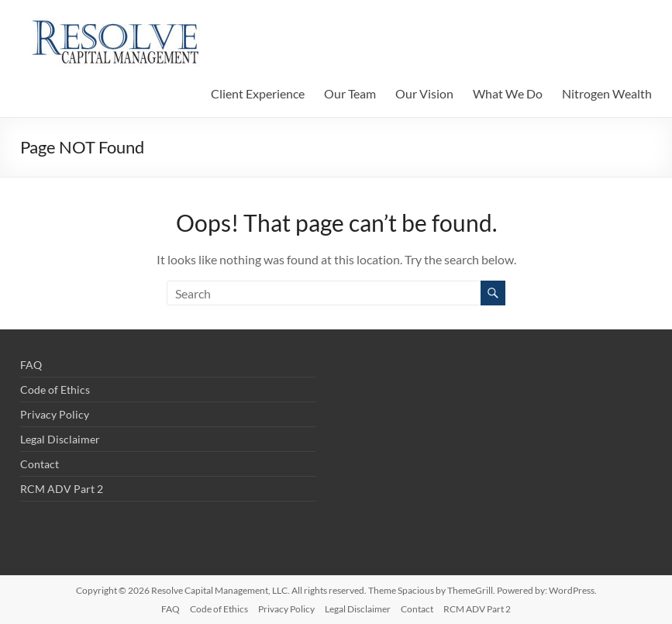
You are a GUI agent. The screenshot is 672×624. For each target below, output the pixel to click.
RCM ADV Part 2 (62, 489)
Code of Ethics (55, 390)
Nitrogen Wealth (607, 93)
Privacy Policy (55, 414)
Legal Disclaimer (60, 439)
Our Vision (424, 93)
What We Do (508, 93)
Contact (40, 464)
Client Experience (258, 93)
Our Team (350, 93)
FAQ (31, 365)
